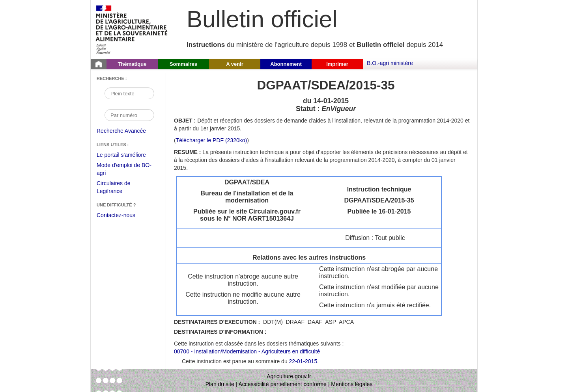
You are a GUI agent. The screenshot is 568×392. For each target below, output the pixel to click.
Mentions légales (352, 384)
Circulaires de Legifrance (120, 188)
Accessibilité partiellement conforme (283, 384)
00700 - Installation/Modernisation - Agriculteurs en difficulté (247, 351)
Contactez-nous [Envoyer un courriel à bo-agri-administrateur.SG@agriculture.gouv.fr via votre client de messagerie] (116, 215)
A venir (235, 64)
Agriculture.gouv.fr (289, 376)
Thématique (132, 64)
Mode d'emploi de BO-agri (124, 170)
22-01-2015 (303, 361)
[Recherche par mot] (129, 93)
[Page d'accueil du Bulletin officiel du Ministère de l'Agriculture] (99, 64)
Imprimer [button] (337, 64)
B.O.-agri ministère (390, 63)
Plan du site (220, 384)
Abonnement (286, 64)
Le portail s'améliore (127, 155)
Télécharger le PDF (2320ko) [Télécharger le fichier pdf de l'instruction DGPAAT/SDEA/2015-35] (212, 140)
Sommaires (183, 64)
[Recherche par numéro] (129, 115)
